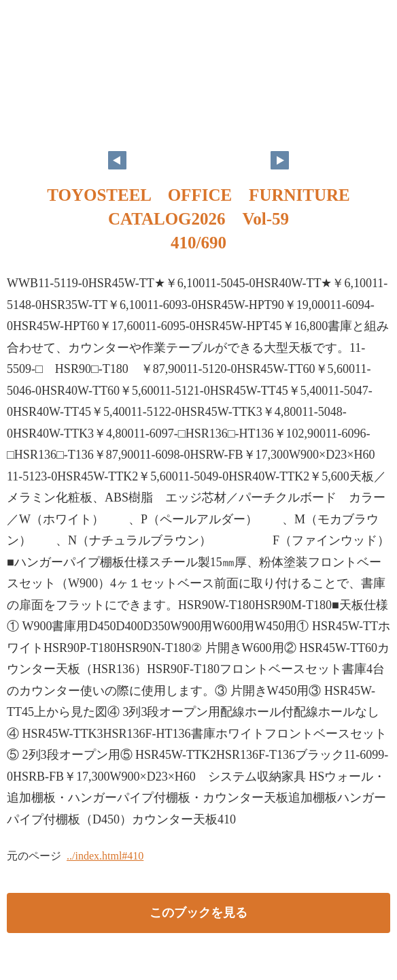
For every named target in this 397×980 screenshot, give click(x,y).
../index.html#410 (105, 856)
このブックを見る (198, 913)
